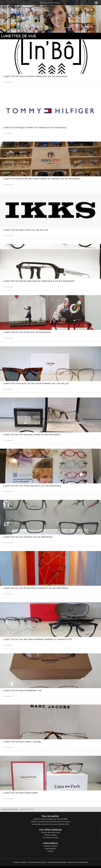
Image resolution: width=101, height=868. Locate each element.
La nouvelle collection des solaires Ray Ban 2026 (50, 824)
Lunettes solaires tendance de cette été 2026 (50, 819)
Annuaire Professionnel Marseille (77, 862)
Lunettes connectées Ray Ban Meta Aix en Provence (51, 821)
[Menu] (96, 3)
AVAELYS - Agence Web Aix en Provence (34, 862)
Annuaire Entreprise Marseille (57, 862)
